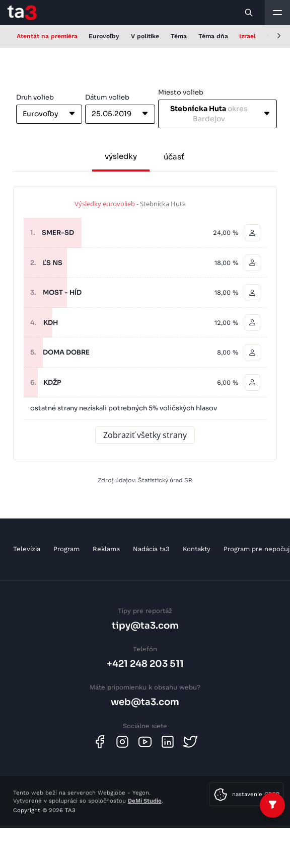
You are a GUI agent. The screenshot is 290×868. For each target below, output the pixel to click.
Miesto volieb (181, 92)
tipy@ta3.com (145, 625)
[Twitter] (190, 742)
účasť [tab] (174, 157)
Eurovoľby (104, 36)
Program (66, 549)
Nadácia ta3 (151, 549)
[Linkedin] (168, 742)
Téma (179, 36)
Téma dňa (213, 36)
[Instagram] (122, 742)
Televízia (27, 549)
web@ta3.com (145, 702)
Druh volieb (35, 97)
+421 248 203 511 (145, 664)
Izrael (247, 36)
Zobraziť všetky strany (145, 435)
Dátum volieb (107, 97)
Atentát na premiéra (47, 36)
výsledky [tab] (121, 156)
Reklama (106, 549)
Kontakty (197, 549)
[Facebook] (100, 742)
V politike (145, 36)
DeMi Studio (145, 801)
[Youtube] (145, 742)
